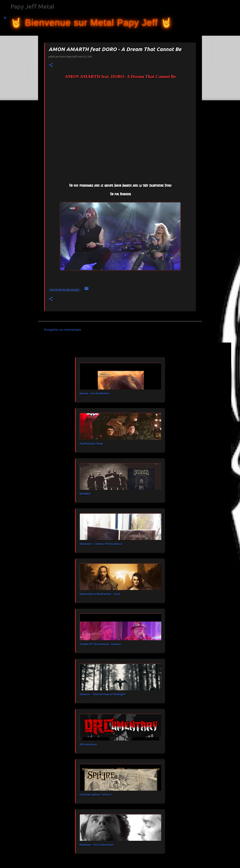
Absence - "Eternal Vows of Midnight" (103, 694)
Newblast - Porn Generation (97, 845)
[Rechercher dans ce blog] (217, 18)
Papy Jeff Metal (32, 6)
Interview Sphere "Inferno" (96, 795)
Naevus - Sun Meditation (95, 393)
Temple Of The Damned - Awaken (100, 644)
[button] (51, 65)
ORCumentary (88, 744)
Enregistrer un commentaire (63, 330)
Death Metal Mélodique (65, 290)
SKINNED (85, 494)
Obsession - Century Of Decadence (101, 544)
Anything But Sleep (91, 444)
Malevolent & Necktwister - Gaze (100, 594)
